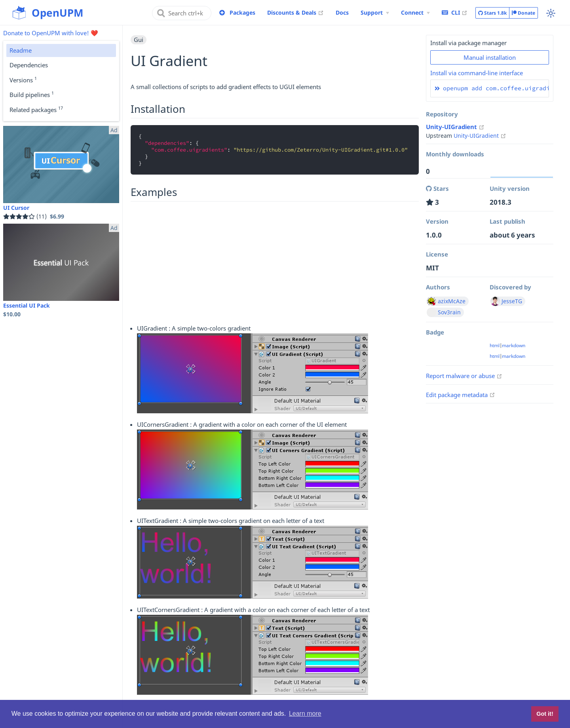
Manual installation (490, 57)
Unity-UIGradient (455, 127)
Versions (23, 80)
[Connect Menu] (415, 13)
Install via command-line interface (477, 73)
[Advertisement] (275, 262)
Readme (21, 50)
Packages (242, 12)
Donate (523, 13)
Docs (342, 12)
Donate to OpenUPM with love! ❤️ (51, 33)
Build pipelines (32, 94)
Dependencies (29, 65)
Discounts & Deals (295, 12)
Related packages (36, 109)
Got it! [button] (545, 714)
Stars (492, 13)
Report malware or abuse (464, 376)
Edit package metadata (461, 395)
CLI (455, 12)
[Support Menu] (375, 13)
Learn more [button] (305, 714)
